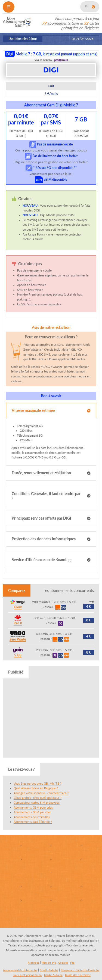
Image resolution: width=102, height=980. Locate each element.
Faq (72, 963)
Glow (18, 607)
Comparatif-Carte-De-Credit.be (80, 970)
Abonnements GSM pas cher (32, 812)
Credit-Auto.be (49, 970)
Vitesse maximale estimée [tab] (33, 410)
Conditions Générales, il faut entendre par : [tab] (46, 495)
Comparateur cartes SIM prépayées (37, 802)
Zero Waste (18, 639)
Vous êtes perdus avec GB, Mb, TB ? (38, 783)
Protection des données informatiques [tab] (44, 539)
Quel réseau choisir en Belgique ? (36, 788)
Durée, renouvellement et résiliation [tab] (41, 473)
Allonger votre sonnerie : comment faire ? (41, 793)
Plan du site (49, 963)
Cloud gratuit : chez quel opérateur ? (38, 798)
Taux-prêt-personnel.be (27, 975)
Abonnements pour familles (32, 817)
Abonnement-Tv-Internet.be (20, 970)
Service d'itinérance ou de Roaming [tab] (41, 560)
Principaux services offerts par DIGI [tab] (41, 518)
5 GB (18, 655)
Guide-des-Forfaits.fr (78, 975)
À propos (33, 963)
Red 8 (18, 623)
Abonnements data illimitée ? (33, 822)
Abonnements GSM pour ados (33, 807)
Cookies (63, 963)
